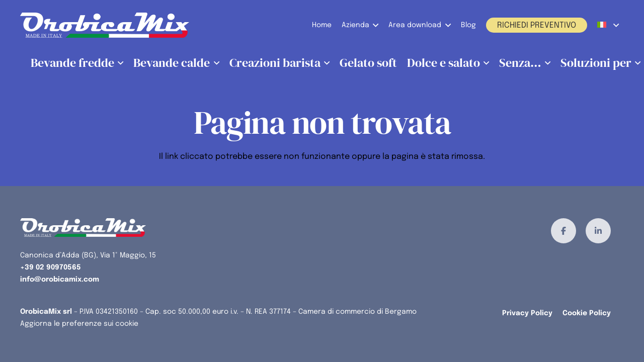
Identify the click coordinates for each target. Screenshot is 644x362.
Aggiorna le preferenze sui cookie (79, 324)
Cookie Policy (587, 313)
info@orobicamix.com (60, 280)
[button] (374, 25)
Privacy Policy (527, 313)
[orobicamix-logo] (105, 25)
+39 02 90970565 (51, 267)
